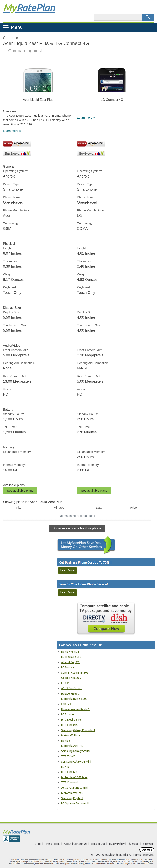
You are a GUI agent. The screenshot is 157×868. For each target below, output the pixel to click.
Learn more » (12, 131)
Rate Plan (29, 7)
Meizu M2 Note (71, 735)
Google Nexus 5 (71, 678)
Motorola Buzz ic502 (74, 699)
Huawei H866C (70, 694)
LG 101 (65, 683)
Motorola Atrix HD (72, 746)
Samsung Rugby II (72, 798)
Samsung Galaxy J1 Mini (76, 762)
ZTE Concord (69, 782)
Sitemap (148, 844)
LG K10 (65, 767)
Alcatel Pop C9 (70, 662)
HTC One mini (70, 725)
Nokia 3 (66, 741)
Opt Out (147, 850)
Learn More (68, 570)
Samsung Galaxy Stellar (76, 751)
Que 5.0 (66, 704)
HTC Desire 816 (71, 720)
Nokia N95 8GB (70, 652)
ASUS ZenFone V (72, 688)
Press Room (52, 844)
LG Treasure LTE (71, 657)
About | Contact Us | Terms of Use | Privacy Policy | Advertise (101, 844)
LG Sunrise (68, 667)
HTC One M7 (69, 772)
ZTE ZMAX (68, 756)
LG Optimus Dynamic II (75, 803)
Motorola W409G (72, 793)
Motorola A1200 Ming (75, 777)
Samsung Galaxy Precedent (78, 730)
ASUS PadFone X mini (74, 788)
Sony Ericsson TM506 (75, 673)
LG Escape (68, 714)
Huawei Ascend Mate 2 (75, 709)
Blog (38, 844)
